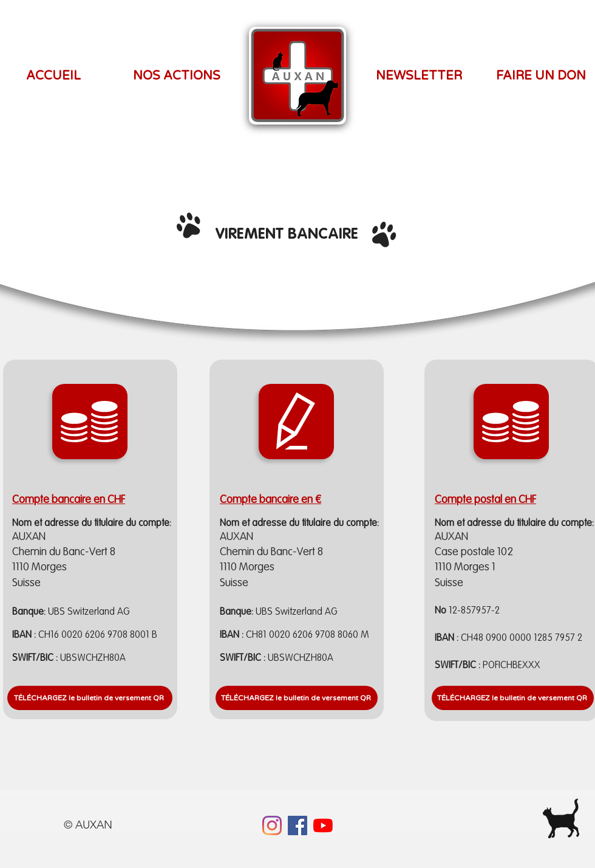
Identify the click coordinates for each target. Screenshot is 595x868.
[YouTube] (323, 825)
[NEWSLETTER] (419, 76)
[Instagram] (272, 825)
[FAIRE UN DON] (541, 76)
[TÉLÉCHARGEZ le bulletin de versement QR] (513, 698)
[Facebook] (297, 825)
